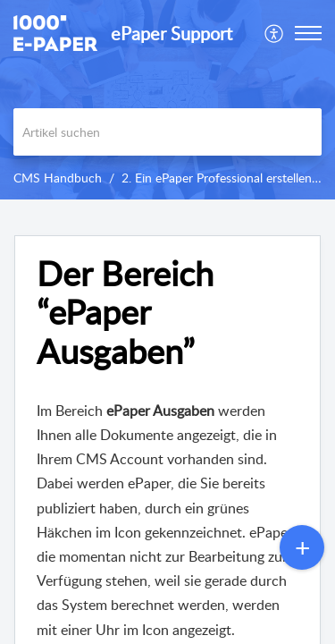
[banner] (167, 100)
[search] (167, 132)
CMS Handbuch (58, 178)
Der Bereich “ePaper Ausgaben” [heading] (125, 313)
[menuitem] (275, 33)
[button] (275, 33)
